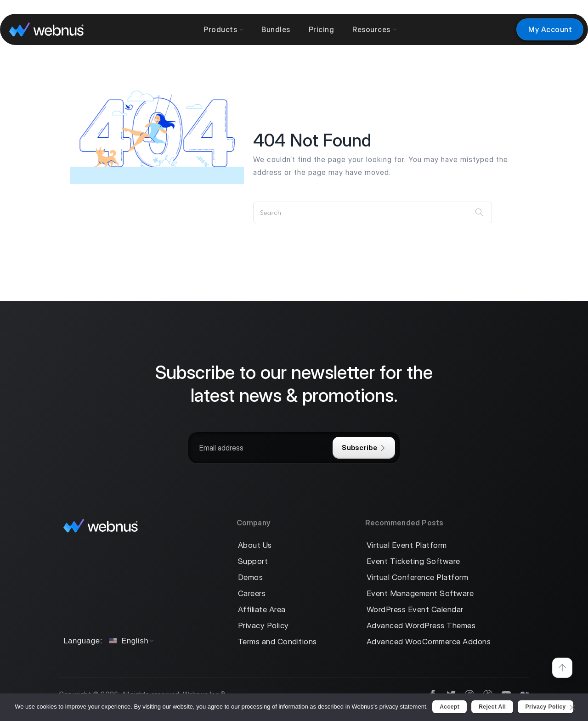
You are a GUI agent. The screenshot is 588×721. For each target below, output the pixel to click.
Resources (374, 29)
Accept (449, 707)
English (129, 641)
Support (253, 561)
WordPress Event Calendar (415, 610)
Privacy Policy (263, 626)
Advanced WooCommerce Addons (429, 642)
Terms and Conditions (277, 642)
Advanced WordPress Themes (421, 626)
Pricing (322, 29)
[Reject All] (572, 706)
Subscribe (364, 448)
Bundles (276, 29)
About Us (255, 545)
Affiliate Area (262, 610)
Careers (252, 594)
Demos (251, 577)
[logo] (46, 29)
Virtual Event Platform (407, 545)
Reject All (492, 707)
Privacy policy (545, 707)
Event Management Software (420, 594)
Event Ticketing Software (413, 561)
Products (223, 29)
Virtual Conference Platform (418, 577)
